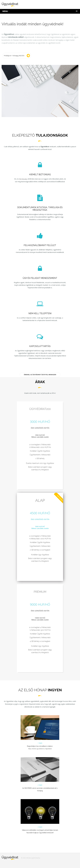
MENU (5, 11)
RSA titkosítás (23, 179)
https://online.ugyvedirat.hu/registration (40, 749)
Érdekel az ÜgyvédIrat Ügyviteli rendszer (40, 375)
